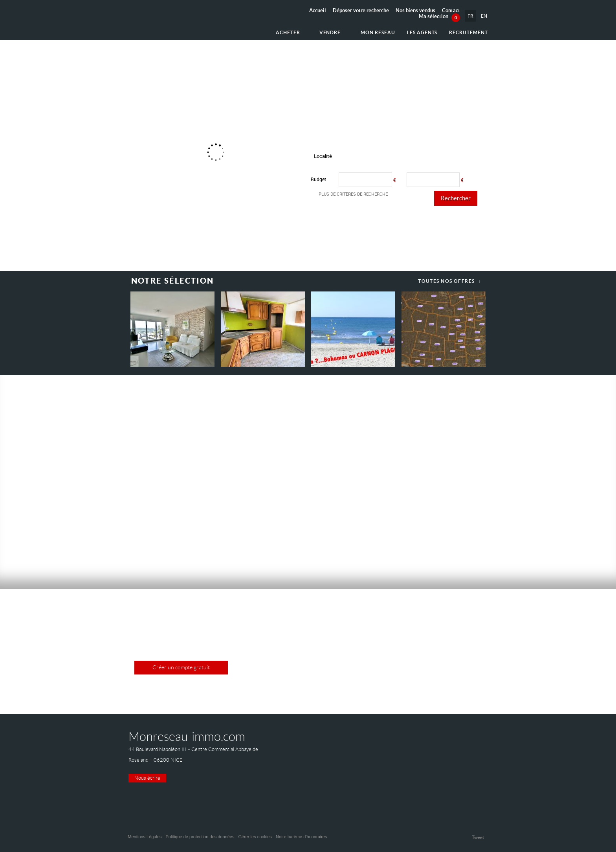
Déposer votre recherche (361, 10)
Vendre (330, 32)
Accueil (318, 10)
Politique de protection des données (200, 837)
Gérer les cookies (255, 837)
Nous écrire (147, 778)
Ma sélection (439, 16)
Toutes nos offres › (449, 281)
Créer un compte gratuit (181, 668)
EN (484, 16)
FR (470, 16)
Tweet (478, 837)
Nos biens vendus (415, 10)
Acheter (288, 32)
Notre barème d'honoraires (302, 837)
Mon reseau (378, 32)
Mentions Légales (145, 837)
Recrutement (468, 32)
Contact (451, 10)
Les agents (422, 32)
